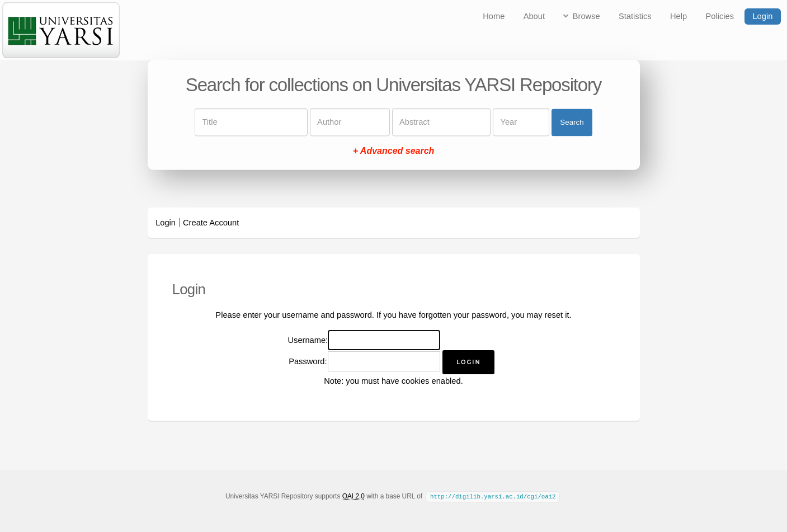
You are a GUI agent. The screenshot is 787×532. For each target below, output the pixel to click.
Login (762, 16)
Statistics (635, 16)
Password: (308, 361)
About (534, 16)
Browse (586, 16)
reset (554, 315)
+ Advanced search (394, 151)
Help (678, 16)
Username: (308, 340)
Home (494, 16)
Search (572, 122)
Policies (720, 16)
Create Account (211, 223)
